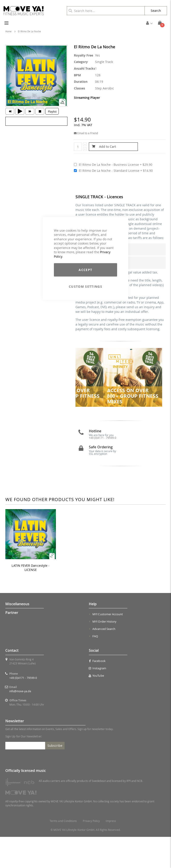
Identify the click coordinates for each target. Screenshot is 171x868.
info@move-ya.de (20, 722)
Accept (85, 270)
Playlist (52, 111)
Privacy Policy (91, 852)
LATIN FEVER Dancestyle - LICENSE (31, 599)
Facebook (97, 692)
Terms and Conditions (63, 852)
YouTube (96, 707)
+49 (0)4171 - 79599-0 (23, 709)
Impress (111, 852)
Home (8, 31)
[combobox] (106, 11)
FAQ (95, 667)
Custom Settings (85, 286)
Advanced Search (104, 660)
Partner (12, 644)
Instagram (98, 699)
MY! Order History (104, 653)
